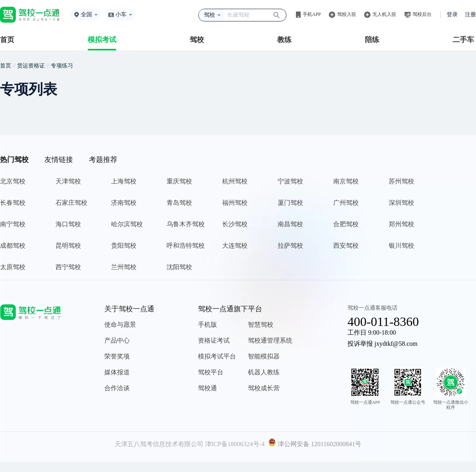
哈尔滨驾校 (127, 224)
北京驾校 (13, 181)
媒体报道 (117, 372)
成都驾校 (13, 246)
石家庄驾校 (71, 203)
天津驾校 (68, 181)
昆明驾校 (68, 246)
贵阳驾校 (124, 246)
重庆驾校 (179, 181)
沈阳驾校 (179, 267)
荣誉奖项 (117, 356)
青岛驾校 (179, 203)
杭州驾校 (235, 181)
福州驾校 (235, 203)
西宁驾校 (68, 267)
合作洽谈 (117, 388)
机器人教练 (264, 372)
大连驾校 (235, 246)
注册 (470, 14)
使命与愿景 (120, 325)
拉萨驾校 (290, 246)
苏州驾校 (401, 181)
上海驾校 (124, 181)
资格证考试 (214, 340)
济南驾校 (124, 203)
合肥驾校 (346, 224)
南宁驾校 (13, 224)
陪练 (372, 40)
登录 (452, 14)
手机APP (312, 14)
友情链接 (59, 160)
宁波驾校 (290, 181)
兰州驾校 (124, 267)
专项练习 (62, 66)
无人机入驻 (384, 14)
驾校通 (207, 388)
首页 (7, 40)
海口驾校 (68, 224)
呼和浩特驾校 (186, 246)
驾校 (197, 40)
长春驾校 (13, 203)
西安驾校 (346, 246)
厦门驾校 (290, 203)
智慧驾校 (261, 325)
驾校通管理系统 (270, 340)
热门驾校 (14, 160)
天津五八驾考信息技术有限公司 (159, 444)
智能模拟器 (264, 356)
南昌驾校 (290, 224)
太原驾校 (13, 267)
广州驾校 (346, 203)
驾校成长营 (264, 388)
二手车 (463, 40)
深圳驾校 (401, 203)
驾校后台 (422, 14)
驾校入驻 (347, 14)
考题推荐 (103, 160)
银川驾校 (401, 246)
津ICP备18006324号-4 (235, 444)
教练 (284, 40)
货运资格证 (31, 66)
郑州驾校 (401, 224)
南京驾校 (346, 181)
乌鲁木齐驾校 (186, 224)
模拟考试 (102, 40)
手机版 (207, 325)
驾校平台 (211, 372)
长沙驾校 (235, 224)
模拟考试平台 (217, 356)
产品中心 (117, 340)
